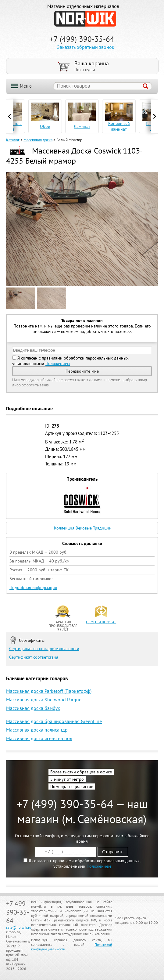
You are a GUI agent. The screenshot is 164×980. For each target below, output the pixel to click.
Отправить (113, 852)
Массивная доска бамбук (33, 708)
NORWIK (85, 19)
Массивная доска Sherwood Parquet (45, 700)
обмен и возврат (101, 622)
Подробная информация (33, 588)
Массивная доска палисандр (37, 730)
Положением (58, 363)
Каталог (13, 140)
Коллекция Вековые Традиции (83, 528)
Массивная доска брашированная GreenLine (54, 721)
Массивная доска (38, 140)
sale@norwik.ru (19, 927)
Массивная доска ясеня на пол (39, 738)
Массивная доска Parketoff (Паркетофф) (49, 691)
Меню (26, 86)
